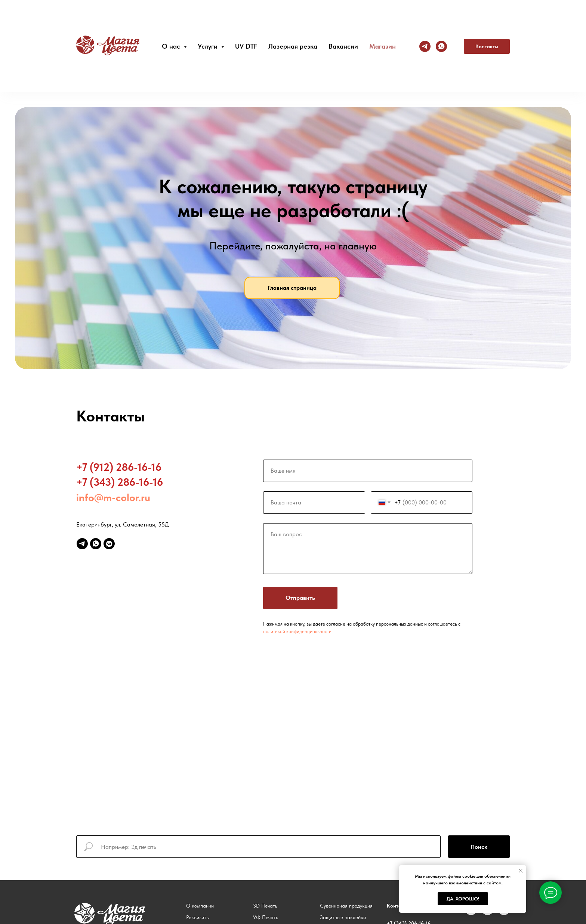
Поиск (479, 847)
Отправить (300, 598)
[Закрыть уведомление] (521, 871)
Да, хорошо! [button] (463, 899)
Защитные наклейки (343, 917)
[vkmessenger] (109, 544)
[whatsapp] (96, 544)
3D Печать (265, 906)
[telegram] (82, 544)
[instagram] (488, 913)
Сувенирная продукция (346, 906)
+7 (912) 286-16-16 (119, 467)
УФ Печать (266, 917)
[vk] (471, 913)
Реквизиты (198, 917)
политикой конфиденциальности (297, 631)
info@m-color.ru (113, 497)
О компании (200, 906)
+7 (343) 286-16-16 (120, 482)
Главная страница (292, 288)
